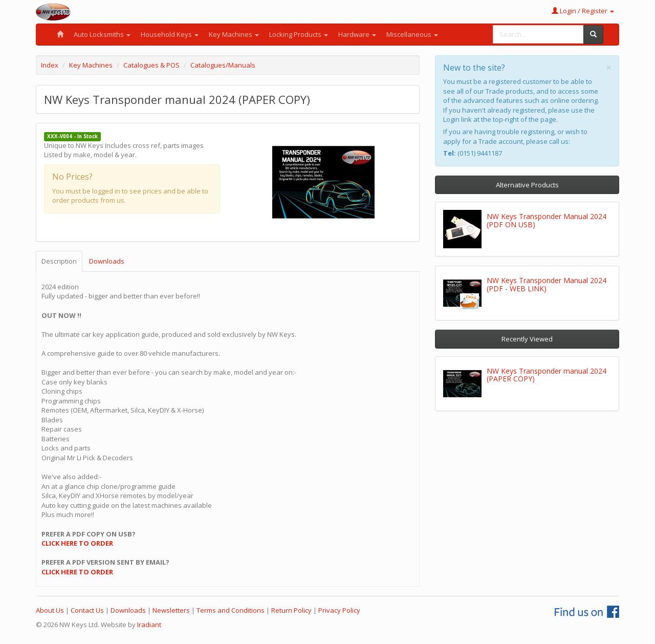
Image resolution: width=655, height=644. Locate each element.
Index (50, 65)
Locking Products (299, 34)
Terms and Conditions (231, 610)
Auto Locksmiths (102, 34)
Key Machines (234, 34)
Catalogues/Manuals (223, 65)
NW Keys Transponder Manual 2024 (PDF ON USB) (547, 220)
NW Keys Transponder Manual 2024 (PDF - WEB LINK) (547, 284)
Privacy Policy (339, 610)
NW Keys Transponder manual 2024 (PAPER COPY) (547, 375)
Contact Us (87, 610)
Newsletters (171, 610)
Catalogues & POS (151, 65)
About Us (50, 610)
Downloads (107, 261)
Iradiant (149, 625)
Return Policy (291, 610)
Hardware (357, 34)
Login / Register (583, 11)
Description (59, 261)
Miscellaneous (412, 34)
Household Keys (170, 34)
